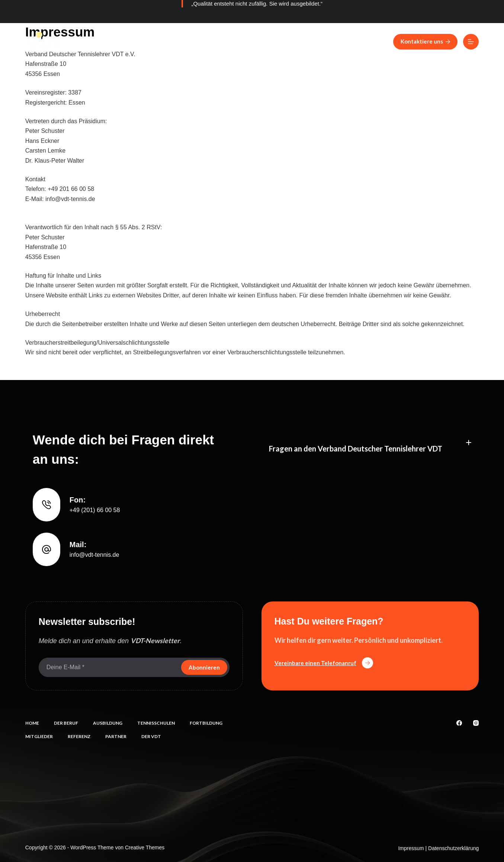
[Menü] (471, 42)
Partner (116, 736)
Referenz (384, 41)
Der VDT (151, 736)
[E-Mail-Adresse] (109, 667)
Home (92, 41)
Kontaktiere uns (426, 41)
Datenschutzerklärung (453, 848)
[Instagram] (476, 723)
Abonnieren (204, 667)
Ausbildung (179, 41)
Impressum (411, 848)
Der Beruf (131, 41)
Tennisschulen (233, 41)
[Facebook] (459, 723)
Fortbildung (288, 41)
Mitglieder (339, 41)
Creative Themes (145, 847)
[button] (370, 443)
